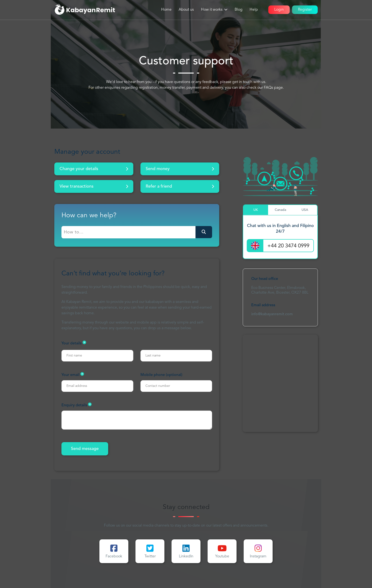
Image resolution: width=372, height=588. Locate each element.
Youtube (222, 551)
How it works (212, 10)
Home (166, 10)
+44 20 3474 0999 (288, 246)
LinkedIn (186, 551)
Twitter (150, 551)
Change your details (94, 169)
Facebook (114, 551)
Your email (73, 375)
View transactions (94, 186)
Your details (74, 343)
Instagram (258, 551)
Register (305, 10)
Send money (180, 169)
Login (279, 10)
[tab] (256, 210)
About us (186, 10)
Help (254, 10)
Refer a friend (180, 186)
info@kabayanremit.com (272, 314)
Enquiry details (77, 405)
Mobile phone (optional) (161, 375)
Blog (239, 10)
